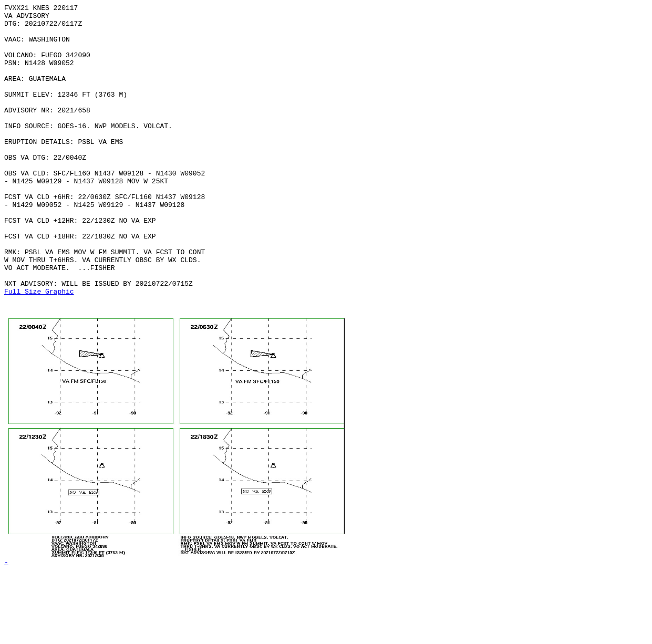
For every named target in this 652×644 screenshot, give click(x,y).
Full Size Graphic (39, 349)
